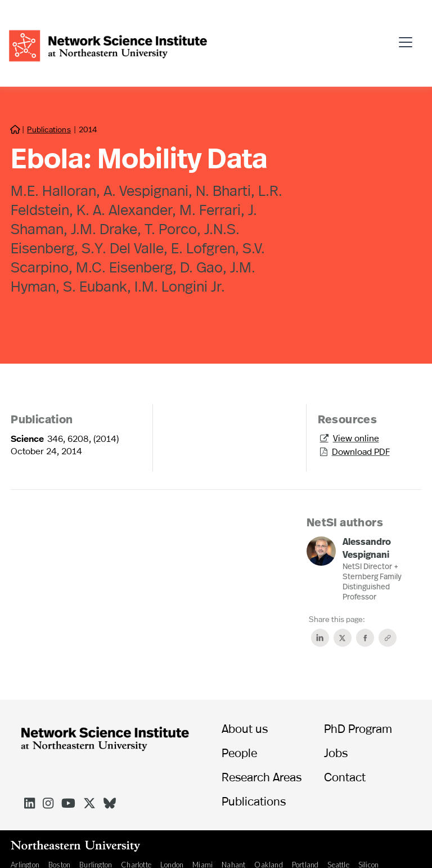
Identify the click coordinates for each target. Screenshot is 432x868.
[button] (409, 37)
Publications (49, 129)
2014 (88, 129)
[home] (108, 44)
